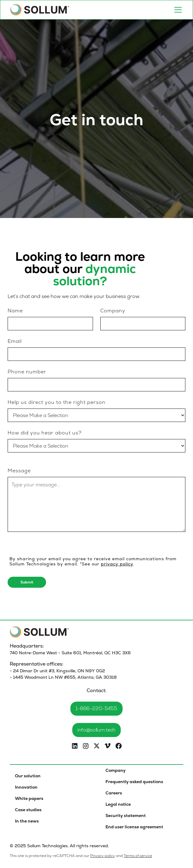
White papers (29, 798)
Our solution (28, 776)
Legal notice (118, 804)
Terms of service (138, 856)
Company (113, 311)
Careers (114, 793)
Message (19, 471)
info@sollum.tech (96, 730)
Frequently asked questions (134, 782)
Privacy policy (103, 856)
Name (15, 311)
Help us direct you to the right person (57, 402)
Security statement (126, 815)
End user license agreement (134, 827)
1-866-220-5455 (96, 708)
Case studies (28, 810)
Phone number (27, 372)
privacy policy (117, 564)
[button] (177, 10)
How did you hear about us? (45, 433)
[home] (40, 10)
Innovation (26, 787)
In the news (27, 821)
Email (15, 341)
